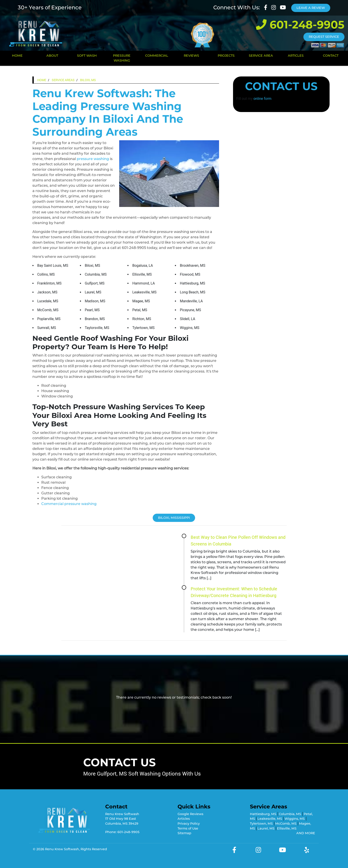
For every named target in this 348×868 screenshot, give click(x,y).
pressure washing (93, 159)
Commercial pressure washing (69, 504)
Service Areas (63, 80)
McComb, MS (286, 824)
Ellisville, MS (287, 828)
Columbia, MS (290, 814)
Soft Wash (87, 56)
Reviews (191, 56)
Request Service (324, 37)
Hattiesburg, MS (263, 814)
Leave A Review (311, 8)
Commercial (157, 56)
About (52, 56)
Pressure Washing (122, 58)
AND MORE (306, 833)
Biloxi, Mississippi (174, 518)
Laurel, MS (266, 828)
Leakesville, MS (270, 819)
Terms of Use (188, 828)
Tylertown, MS (261, 824)
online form (262, 99)
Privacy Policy (189, 824)
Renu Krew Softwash (62, 849)
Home (17, 56)
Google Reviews (190, 814)
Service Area (261, 56)
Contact (331, 56)
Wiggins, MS (295, 819)
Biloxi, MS (88, 80)
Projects (226, 56)
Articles (296, 56)
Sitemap (184, 833)
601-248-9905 (300, 25)
